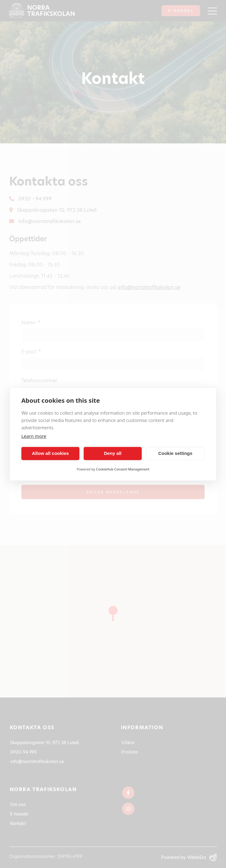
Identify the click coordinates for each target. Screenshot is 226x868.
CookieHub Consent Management (123, 469)
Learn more (34, 436)
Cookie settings (175, 453)
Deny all (113, 453)
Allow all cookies (51, 453)
